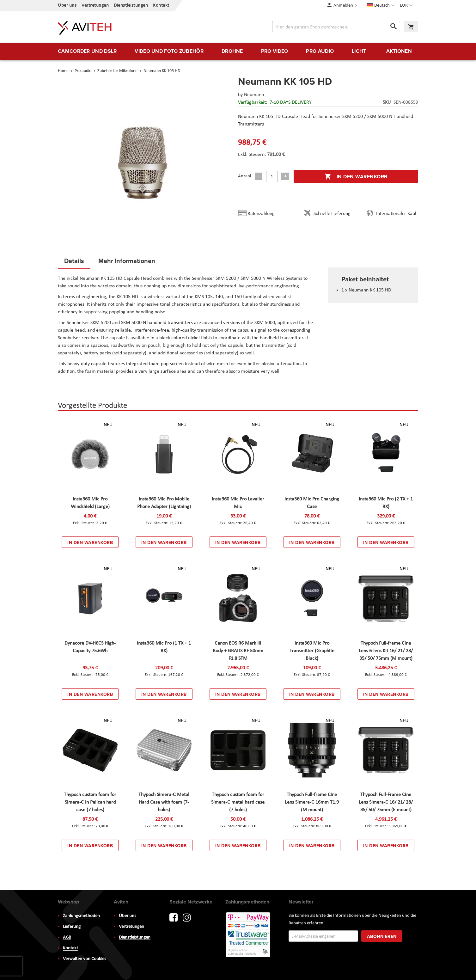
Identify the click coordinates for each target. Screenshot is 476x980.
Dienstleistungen (131, 6)
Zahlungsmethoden (81, 916)
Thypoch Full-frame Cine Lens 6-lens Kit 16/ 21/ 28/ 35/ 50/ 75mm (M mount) (386, 651)
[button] (407, 6)
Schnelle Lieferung (332, 214)
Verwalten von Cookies (85, 959)
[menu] (238, 51)
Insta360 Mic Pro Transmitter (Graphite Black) (312, 651)
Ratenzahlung (261, 214)
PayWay (248, 935)
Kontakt (161, 6)
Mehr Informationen (127, 261)
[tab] (74, 263)
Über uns (67, 6)
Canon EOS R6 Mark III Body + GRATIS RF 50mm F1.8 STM (238, 651)
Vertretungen (95, 6)
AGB (67, 937)
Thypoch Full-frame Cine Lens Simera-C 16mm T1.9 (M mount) (312, 802)
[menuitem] (87, 51)
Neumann (254, 95)
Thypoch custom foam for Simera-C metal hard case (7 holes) (238, 802)
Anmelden (343, 6)
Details (74, 261)
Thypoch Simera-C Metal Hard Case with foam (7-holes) (164, 802)
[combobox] (336, 27)
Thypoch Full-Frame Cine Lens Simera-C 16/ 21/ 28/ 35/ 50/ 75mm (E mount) (386, 802)
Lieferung (72, 927)
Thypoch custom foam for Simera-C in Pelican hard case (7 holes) (90, 802)
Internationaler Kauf (396, 214)
